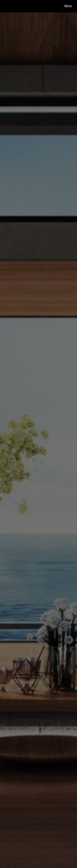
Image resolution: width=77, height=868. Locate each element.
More (68, 6)
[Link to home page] (7, 6)
